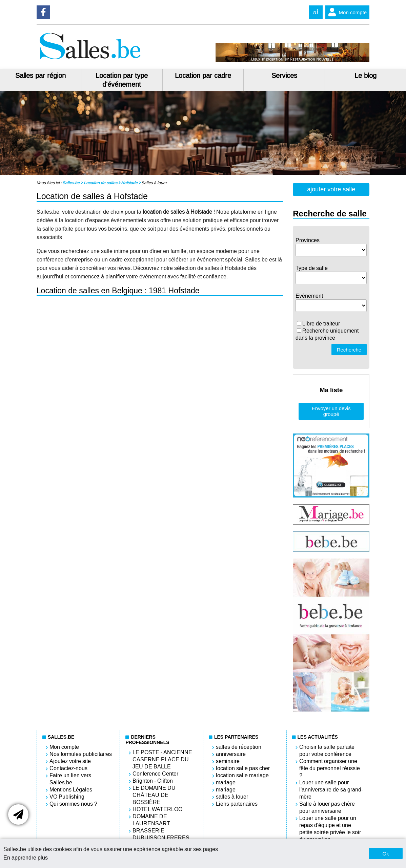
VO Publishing (67, 797)
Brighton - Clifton (153, 781)
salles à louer (232, 797)
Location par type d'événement (122, 80)
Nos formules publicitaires (81, 754)
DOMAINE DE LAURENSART (151, 820)
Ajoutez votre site (70, 761)
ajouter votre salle (331, 189)
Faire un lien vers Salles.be (70, 779)
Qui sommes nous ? (73, 804)
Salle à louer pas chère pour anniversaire (327, 807)
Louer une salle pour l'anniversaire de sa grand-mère (331, 790)
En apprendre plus (26, 858)
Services (284, 76)
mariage (226, 782)
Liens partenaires (237, 804)
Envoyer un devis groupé (331, 411)
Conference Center (155, 774)
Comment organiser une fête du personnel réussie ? (330, 768)
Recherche (349, 350)
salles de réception (239, 747)
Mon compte (346, 12)
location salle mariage (242, 775)
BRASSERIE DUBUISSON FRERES (161, 834)
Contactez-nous (68, 768)
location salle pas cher (243, 768)
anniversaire (231, 754)
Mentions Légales (71, 790)
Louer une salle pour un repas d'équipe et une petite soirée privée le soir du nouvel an (330, 829)
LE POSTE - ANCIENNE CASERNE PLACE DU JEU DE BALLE (162, 759)
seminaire (228, 761)
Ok (385, 854)
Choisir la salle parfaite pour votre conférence (327, 750)
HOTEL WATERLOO (157, 809)
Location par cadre (203, 76)
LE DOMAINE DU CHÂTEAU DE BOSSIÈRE (154, 795)
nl (316, 12)
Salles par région (40, 76)
